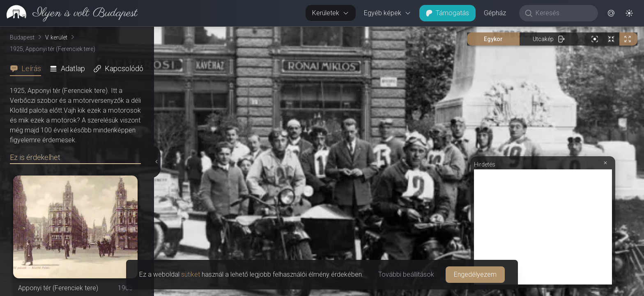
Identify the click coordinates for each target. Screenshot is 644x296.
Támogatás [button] (447, 13)
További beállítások (406, 274)
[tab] (28, 69)
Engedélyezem (475, 274)
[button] (611, 13)
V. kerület (56, 37)
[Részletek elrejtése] (156, 162)
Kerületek (331, 13)
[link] (69, 13)
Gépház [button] (495, 13)
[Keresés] (563, 13)
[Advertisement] (543, 227)
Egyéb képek (388, 13)
